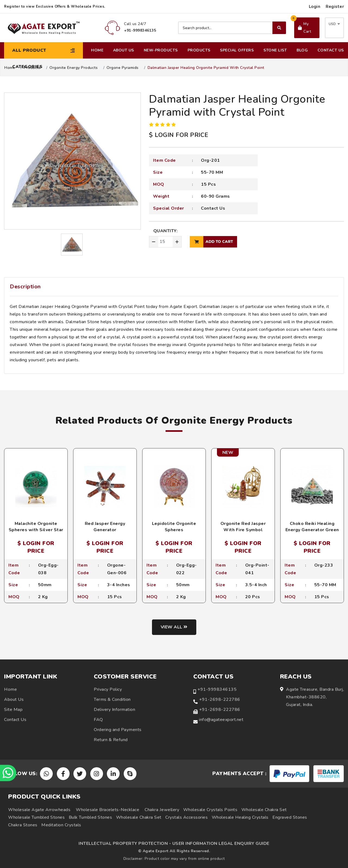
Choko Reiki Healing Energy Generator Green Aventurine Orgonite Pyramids (312, 533)
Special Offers (237, 50)
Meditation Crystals (61, 825)
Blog (302, 50)
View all (174, 627)
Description (25, 287)
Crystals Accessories (187, 817)
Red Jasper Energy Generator (105, 527)
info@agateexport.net (221, 720)
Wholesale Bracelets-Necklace (108, 810)
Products (199, 50)
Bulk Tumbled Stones (91, 817)
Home (97, 50)
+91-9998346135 (217, 689)
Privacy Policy (108, 689)
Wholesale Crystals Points (210, 810)
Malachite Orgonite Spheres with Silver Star (36, 527)
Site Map (13, 710)
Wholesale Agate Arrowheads (39, 810)
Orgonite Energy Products (74, 68)
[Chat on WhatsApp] (8, 773)
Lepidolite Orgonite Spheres (174, 527)
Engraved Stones (290, 817)
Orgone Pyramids (123, 68)
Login (315, 7)
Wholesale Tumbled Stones (36, 817)
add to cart (211, 242)
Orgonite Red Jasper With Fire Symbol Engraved (243, 530)
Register (335, 7)
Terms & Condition (112, 699)
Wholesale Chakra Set (264, 810)
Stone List (275, 50)
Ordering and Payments (118, 730)
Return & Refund (111, 740)
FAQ (98, 720)
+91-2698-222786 (220, 699)
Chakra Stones (23, 825)
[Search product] (232, 28)
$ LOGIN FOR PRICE (179, 135)
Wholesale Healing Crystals (240, 817)
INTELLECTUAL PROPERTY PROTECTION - (125, 843)
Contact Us (331, 50)
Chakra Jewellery (162, 810)
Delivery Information (114, 710)
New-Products (161, 50)
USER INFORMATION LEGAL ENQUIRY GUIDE (221, 843)
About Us (124, 50)
